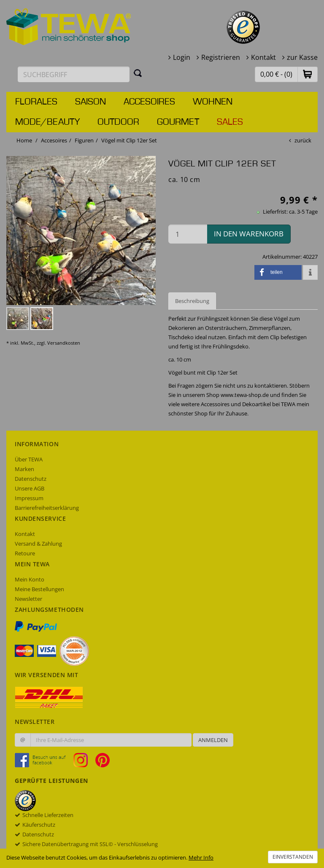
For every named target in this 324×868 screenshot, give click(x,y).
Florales (36, 102)
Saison (90, 102)
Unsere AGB (30, 488)
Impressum (29, 498)
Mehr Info (201, 857)
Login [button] (182, 57)
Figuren (84, 140)
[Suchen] (138, 73)
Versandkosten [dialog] (64, 343)
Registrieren (221, 57)
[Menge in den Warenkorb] (188, 234)
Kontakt (263, 57)
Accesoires (149, 102)
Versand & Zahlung (38, 544)
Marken (24, 469)
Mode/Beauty (47, 122)
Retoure (25, 553)
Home (24, 140)
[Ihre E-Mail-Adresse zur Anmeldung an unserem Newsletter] (111, 740)
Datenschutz (31, 479)
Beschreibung (192, 301)
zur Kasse (302, 57)
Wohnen (213, 102)
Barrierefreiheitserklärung (47, 508)
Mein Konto (30, 579)
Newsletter (28, 599)
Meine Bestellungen (39, 589)
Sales (230, 122)
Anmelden (213, 740)
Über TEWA (29, 459)
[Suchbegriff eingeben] (74, 74)
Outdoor (118, 122)
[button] (308, 74)
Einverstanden (293, 857)
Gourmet (178, 122)
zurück (303, 140)
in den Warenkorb (249, 234)
